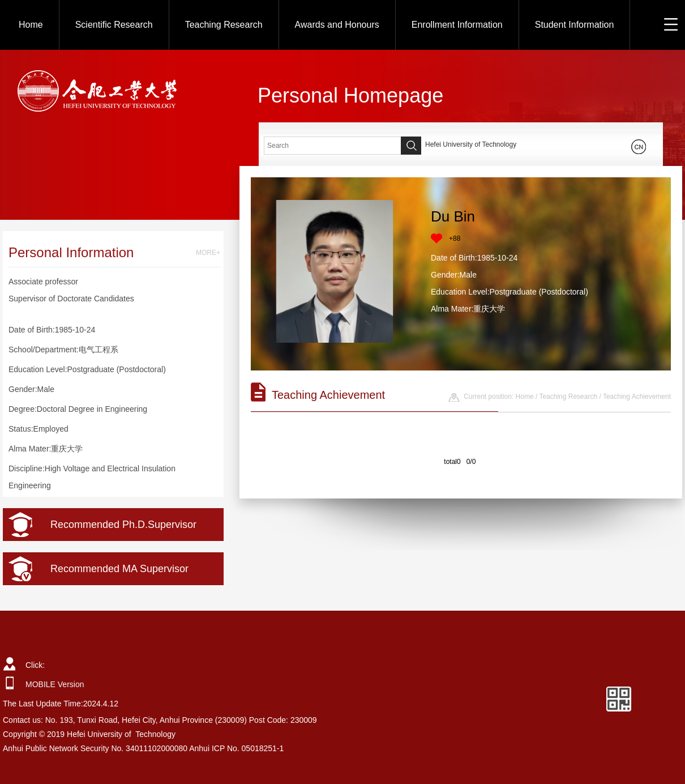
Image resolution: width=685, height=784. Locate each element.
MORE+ (208, 253)
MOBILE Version (55, 684)
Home (31, 25)
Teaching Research (224, 25)
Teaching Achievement (637, 397)
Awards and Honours (337, 25)
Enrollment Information (457, 25)
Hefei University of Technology (471, 144)
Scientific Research (114, 25)
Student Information (575, 25)
